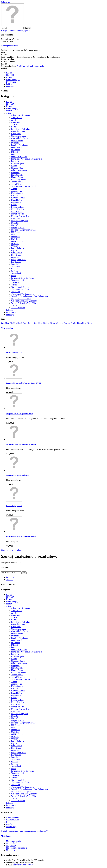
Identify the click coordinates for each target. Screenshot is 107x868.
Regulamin (11, 824)
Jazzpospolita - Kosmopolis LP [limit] (20, 414)
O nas (8, 822)
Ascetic (14, 120)
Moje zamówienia (13, 841)
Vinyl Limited (44, 323)
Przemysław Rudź (19, 260)
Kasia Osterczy (17, 193)
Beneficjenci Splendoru (21, 129)
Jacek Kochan (17, 182)
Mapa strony (11, 827)
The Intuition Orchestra (21, 289)
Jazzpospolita (17, 191)
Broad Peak (16, 134)
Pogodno (15, 257)
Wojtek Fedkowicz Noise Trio (23, 303)
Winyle (9, 73)
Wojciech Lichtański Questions (24, 301)
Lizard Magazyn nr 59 (14, 506)
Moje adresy (11, 846)
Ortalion (15, 246)
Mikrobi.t (15, 223)
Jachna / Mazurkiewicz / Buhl (23, 186)
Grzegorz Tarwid (18, 168)
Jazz (3, 323)
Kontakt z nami (12, 820)
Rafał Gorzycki (17, 163)
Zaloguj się (6, 2)
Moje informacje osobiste (17, 848)
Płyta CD (9, 323)
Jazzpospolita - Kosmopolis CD (17, 475)
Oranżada (15, 244)
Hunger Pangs (17, 177)
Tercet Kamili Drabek (20, 287)
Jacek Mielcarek (18, 184)
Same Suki (16, 264)
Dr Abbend (16, 150)
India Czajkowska (19, 179)
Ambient (83, 323)
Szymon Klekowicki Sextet (22, 278)
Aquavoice (16, 122)
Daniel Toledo (17, 141)
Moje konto (6, 836)
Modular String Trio (19, 221)
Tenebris (15, 285)
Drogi (14, 154)
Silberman (15, 266)
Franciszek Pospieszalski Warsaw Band (27, 159)
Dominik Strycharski (20, 145)
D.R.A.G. (15, 152)
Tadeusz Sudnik (18, 280)
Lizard (14, 205)
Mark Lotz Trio (18, 214)
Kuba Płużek (16, 200)
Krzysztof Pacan (18, 198)
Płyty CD (10, 75)
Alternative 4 (17, 118)
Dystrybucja (11, 82)
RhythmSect (16, 262)
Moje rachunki (12, 843)
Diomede (15, 143)
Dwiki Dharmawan (19, 157)
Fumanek (15, 161)
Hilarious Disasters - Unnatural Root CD (21, 537)
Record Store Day (30, 323)
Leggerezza (16, 202)
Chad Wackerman (18, 136)
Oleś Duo (15, 239)
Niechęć (15, 225)
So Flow (15, 269)
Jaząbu (14, 189)
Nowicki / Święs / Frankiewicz (24, 230)
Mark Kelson (17, 211)
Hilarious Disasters (19, 170)
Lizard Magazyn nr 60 (14, 352)
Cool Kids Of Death (19, 138)
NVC (13, 234)
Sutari (14, 276)
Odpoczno (15, 237)
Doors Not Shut (18, 147)
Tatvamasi (15, 282)
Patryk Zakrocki (18, 248)
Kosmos (15, 195)
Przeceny (10, 86)
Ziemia (14, 305)
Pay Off (14, 250)
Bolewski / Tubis (18, 131)
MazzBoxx (16, 218)
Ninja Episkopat (18, 228)
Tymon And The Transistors (23, 294)
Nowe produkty (8, 328)
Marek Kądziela (18, 209)
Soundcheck (16, 273)
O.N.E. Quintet (17, 241)
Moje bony (11, 850)
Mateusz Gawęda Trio (20, 216)
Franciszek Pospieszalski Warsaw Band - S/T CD (24, 383)
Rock (21, 323)
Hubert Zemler (17, 175)
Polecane (10, 310)
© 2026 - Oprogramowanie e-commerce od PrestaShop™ (24, 831)
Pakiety (9, 84)
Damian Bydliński (72, 323)
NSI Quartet (16, 232)
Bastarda (15, 127)
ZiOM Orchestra (18, 308)
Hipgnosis (15, 173)
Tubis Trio (15, 292)
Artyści (9, 113)
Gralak (14, 166)
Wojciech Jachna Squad (21, 299)
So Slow (15, 271)
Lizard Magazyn (13, 80)
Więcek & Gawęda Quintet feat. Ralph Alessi (30, 296)
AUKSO (15, 124)
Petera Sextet (17, 253)
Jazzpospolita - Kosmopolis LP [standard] (21, 444)
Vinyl (15, 323)
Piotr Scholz (16, 255)
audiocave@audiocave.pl (23, 865)
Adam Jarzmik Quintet (21, 115)
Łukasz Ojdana (17, 207)
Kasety (9, 77)
